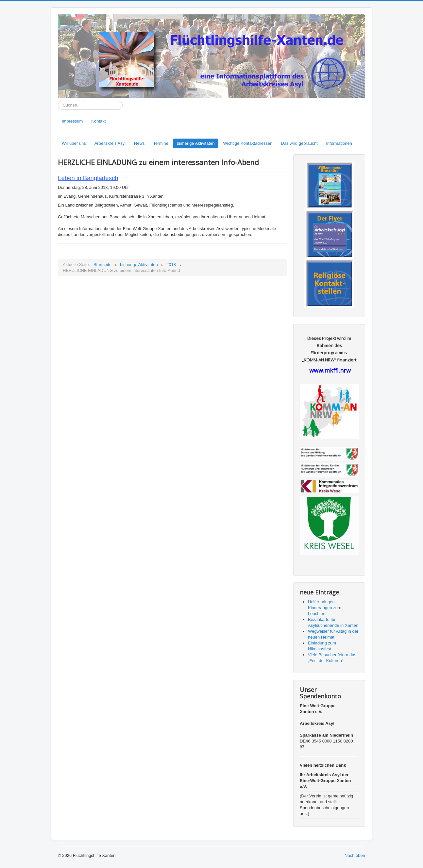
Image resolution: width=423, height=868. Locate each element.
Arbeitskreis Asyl (110, 143)
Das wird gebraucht (299, 143)
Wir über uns (74, 143)
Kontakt (98, 121)
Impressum (72, 121)
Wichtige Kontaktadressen (248, 143)
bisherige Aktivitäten (196, 143)
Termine (161, 143)
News (139, 143)
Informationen (339, 143)
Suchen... (58, 101)
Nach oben (355, 855)
